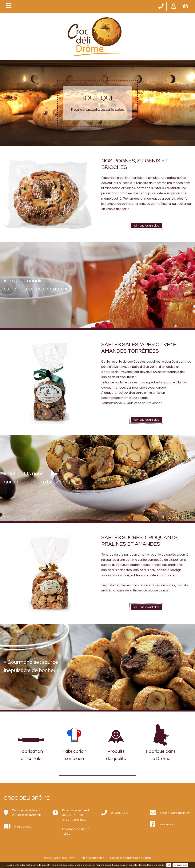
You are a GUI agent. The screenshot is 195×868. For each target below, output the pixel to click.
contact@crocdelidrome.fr (175, 813)
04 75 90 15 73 (161, 6)
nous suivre (166, 824)
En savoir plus (180, 865)
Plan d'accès (23, 827)
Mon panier (185, 6)
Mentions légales (93, 858)
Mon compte (173, 6)
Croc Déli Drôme (27, 798)
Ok (169, 865)
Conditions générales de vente (131, 858)
